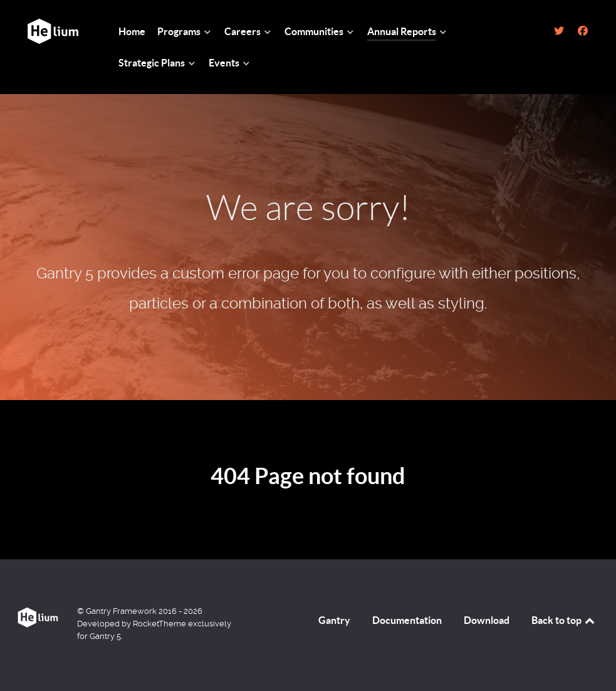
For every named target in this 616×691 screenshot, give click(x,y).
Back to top (564, 620)
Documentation (407, 620)
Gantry (334, 620)
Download (487, 620)
